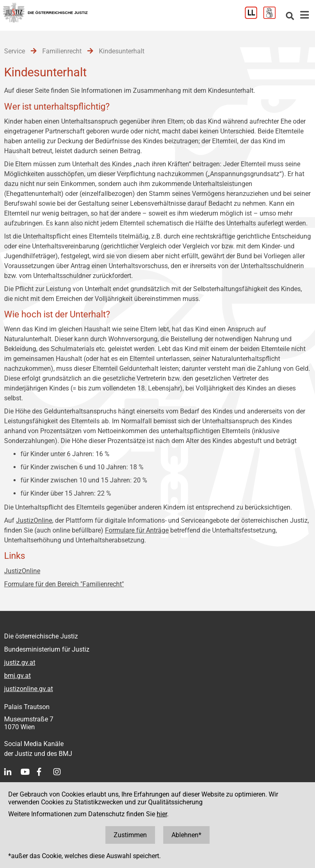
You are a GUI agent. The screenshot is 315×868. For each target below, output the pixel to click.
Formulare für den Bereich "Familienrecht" (64, 584)
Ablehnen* (186, 835)
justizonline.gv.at (29, 689)
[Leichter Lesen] (254, 17)
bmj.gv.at (17, 676)
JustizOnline (34, 520)
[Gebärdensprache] (273, 17)
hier (162, 814)
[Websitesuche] (290, 17)
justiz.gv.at (20, 662)
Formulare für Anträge (137, 530)
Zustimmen (130, 835)
